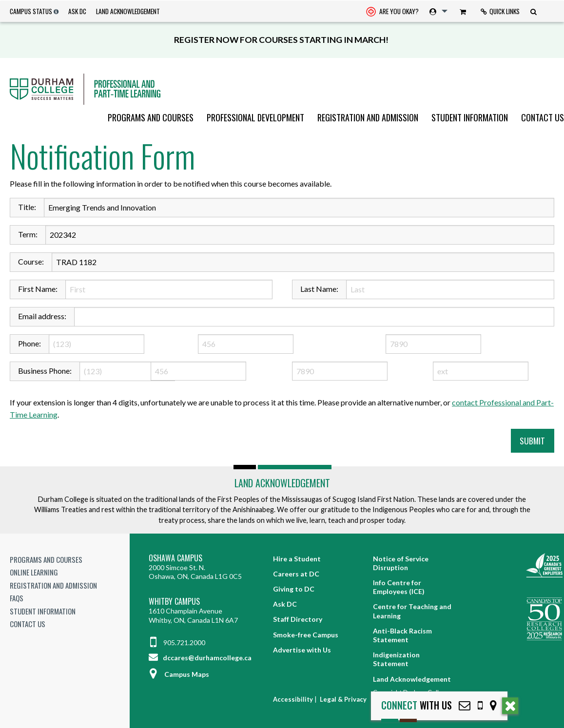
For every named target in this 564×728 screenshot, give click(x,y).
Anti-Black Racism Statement (402, 635)
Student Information (470, 117)
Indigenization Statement (396, 659)
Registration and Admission (368, 117)
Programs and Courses (151, 117)
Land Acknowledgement (128, 11)
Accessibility (293, 699)
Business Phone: (45, 371)
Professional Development (255, 117)
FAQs (17, 598)
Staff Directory (298, 619)
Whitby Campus (174, 602)
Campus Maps (179, 674)
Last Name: (319, 289)
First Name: (38, 289)
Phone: (29, 343)
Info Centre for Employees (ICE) (399, 587)
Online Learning (34, 572)
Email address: (42, 316)
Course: (31, 261)
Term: (28, 234)
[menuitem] (392, 11)
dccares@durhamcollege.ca (200, 658)
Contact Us (543, 117)
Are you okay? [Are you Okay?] (392, 12)
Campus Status (31, 11)
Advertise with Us (302, 650)
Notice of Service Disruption (401, 563)
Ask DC (77, 11)
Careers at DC (296, 574)
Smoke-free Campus (306, 635)
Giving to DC (294, 589)
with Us (417, 705)
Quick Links (500, 11)
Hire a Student (297, 559)
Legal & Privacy (343, 699)
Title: (27, 207)
